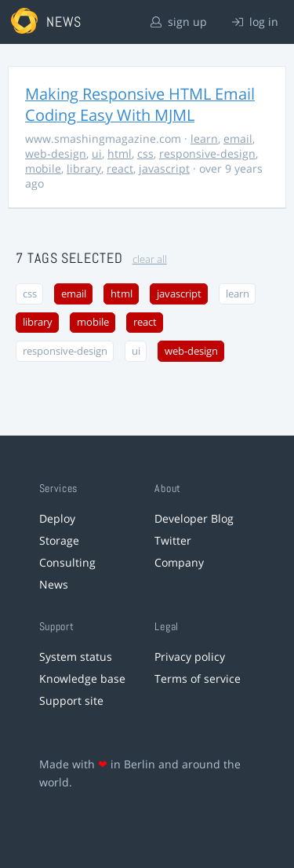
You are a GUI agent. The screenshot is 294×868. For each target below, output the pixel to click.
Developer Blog (194, 518)
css (145, 153)
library (84, 168)
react (120, 168)
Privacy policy (190, 656)
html (120, 153)
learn (204, 139)
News (54, 584)
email (238, 139)
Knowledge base (82, 678)
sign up (179, 22)
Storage (59, 540)
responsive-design (207, 153)
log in (255, 22)
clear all (150, 259)
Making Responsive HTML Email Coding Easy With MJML (140, 104)
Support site (71, 700)
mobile (43, 168)
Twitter (173, 540)
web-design (56, 153)
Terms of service (198, 678)
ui (97, 153)
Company (179, 562)
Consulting (67, 562)
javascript (164, 168)
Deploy (57, 518)
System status (76, 656)
